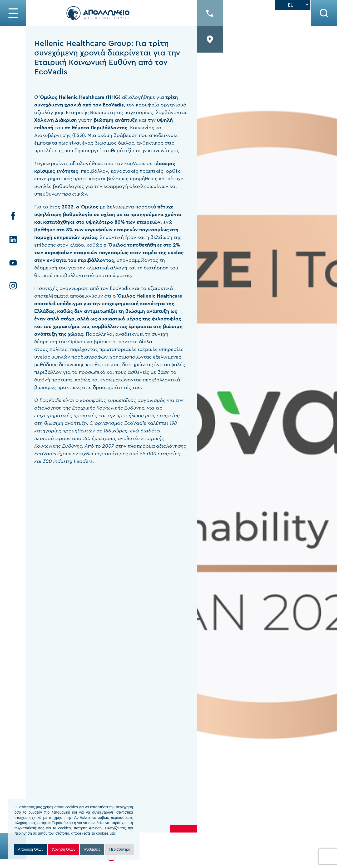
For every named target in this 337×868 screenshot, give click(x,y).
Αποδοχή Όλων (31, 849)
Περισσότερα (120, 849)
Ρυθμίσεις (92, 849)
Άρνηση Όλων (64, 849)
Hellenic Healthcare (159, 296)
